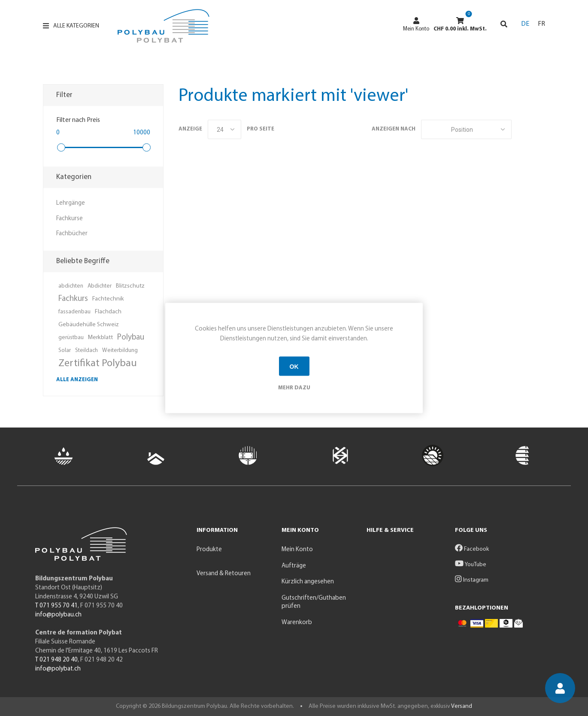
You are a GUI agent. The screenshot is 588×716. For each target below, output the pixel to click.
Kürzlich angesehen (308, 582)
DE (525, 24)
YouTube (471, 565)
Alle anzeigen (77, 380)
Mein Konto (416, 24)
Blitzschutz (130, 286)
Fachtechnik (108, 299)
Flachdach (108, 312)
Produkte (209, 550)
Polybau (131, 338)
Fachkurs (73, 299)
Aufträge (294, 566)
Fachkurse (70, 219)
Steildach (86, 350)
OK (294, 366)
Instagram (472, 580)
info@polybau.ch (58, 615)
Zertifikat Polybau (98, 364)
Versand (462, 706)
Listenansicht (539, 129)
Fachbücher (72, 234)
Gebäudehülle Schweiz (89, 325)
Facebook (472, 549)
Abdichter (100, 286)
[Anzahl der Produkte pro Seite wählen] (224, 129)
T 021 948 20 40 (56, 660)
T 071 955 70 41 (56, 606)
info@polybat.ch (58, 669)
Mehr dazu (294, 388)
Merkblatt (100, 338)
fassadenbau (74, 312)
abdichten (71, 286)
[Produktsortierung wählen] (466, 129)
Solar (65, 350)
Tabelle (522, 129)
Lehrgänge (71, 203)
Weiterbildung (120, 350)
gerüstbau (71, 338)
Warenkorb (297, 623)
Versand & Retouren (224, 574)
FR (541, 24)
